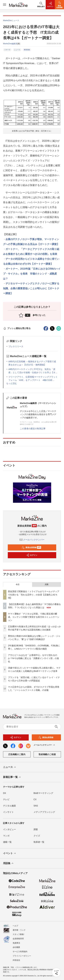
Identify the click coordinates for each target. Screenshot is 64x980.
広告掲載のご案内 (17, 754)
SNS (36, 806)
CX (35, 799)
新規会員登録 (31, 547)
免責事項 (16, 943)
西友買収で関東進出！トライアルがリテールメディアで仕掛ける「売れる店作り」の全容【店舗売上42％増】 (34, 595)
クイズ (37, 836)
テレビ (6, 799)
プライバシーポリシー (22, 956)
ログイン (32, 555)
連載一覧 (7, 842)
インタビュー (9, 829)
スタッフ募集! (18, 934)
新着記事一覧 (12, 777)
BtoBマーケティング (43, 793)
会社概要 (16, 947)
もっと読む (12, 383)
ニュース (17, 50)
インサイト (8, 812)
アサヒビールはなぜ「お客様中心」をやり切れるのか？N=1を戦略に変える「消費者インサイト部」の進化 (33, 658)
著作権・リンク (19, 930)
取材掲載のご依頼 (47, 754)
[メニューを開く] (5, 5)
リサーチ (7, 50)
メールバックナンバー (32, 540)
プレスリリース (16, 346)
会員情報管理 (18, 939)
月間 (46, 585)
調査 (36, 829)
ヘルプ (15, 926)
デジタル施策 (9, 806)
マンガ (6, 836)
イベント (10, 854)
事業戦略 (27, 50)
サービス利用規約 (20, 952)
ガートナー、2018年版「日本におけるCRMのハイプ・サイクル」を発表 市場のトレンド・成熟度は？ (32, 274)
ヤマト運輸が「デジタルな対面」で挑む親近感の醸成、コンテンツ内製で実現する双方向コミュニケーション (34, 617)
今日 (18, 585)
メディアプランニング (44, 812)
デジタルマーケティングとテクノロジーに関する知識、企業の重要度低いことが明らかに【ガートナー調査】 (31, 288)
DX (5, 793)
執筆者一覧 (39, 842)
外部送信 (16, 960)
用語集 (8, 863)
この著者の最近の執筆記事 (33, 429)
